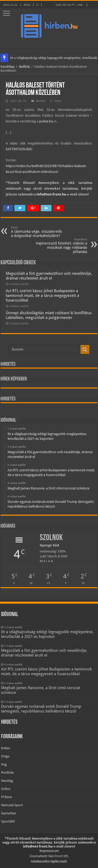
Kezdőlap (8, 67)
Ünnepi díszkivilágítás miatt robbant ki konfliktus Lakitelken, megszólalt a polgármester (49, 315)
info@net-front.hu (51, 194)
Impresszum (49, 851)
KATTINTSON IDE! (19, 149)
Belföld (24, 67)
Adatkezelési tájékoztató (49, 861)
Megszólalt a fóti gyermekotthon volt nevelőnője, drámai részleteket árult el (49, 276)
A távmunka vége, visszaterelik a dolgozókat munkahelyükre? (38, 232)
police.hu (46, 121)
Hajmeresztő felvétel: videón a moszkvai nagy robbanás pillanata (60, 246)
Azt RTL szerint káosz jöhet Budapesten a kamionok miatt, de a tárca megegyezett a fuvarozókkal (42, 296)
